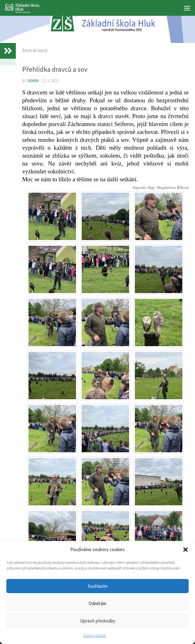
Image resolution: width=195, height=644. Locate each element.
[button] (186, 550)
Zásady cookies (94, 635)
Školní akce (35, 51)
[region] (97, 21)
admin (33, 81)
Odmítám (97, 603)
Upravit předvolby (98, 621)
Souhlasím (98, 586)
